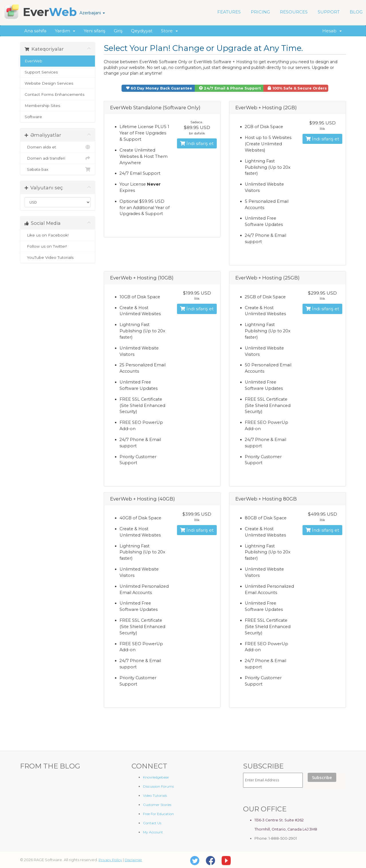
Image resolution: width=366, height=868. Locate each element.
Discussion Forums (158, 786)
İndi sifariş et (197, 143)
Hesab (332, 31)
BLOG (356, 12)
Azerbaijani (92, 13)
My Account (153, 832)
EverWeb (33, 61)
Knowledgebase (156, 777)
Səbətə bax (58, 169)
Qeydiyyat (142, 31)
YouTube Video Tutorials (58, 257)
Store (169, 31)
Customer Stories (157, 805)
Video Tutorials (155, 795)
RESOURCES (294, 12)
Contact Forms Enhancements (54, 94)
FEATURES (229, 12)
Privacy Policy (110, 860)
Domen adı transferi (58, 158)
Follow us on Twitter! (58, 246)
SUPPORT (329, 12)
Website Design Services (49, 83)
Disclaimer (133, 860)
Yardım (65, 31)
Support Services (41, 72)
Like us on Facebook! (58, 235)
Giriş (118, 31)
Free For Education (158, 814)
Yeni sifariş (95, 31)
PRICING (260, 12)
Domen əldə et (58, 147)
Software (33, 117)
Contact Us (152, 823)
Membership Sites (42, 106)
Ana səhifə (35, 31)
